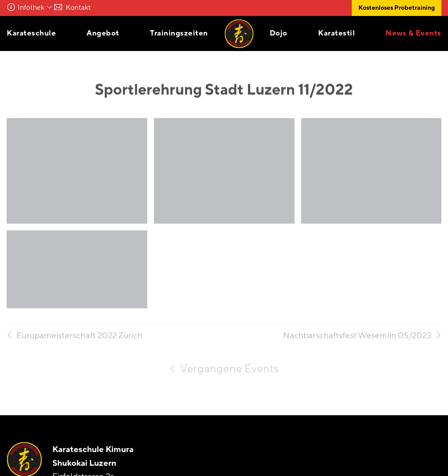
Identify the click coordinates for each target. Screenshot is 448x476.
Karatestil (336, 33)
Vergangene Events (229, 372)
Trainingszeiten (179, 33)
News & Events (413, 33)
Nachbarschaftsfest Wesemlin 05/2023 (357, 339)
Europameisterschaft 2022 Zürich (79, 339)
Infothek (31, 8)
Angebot (103, 33)
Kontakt (87, 8)
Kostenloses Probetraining (397, 8)
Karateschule (31, 33)
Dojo (279, 33)
